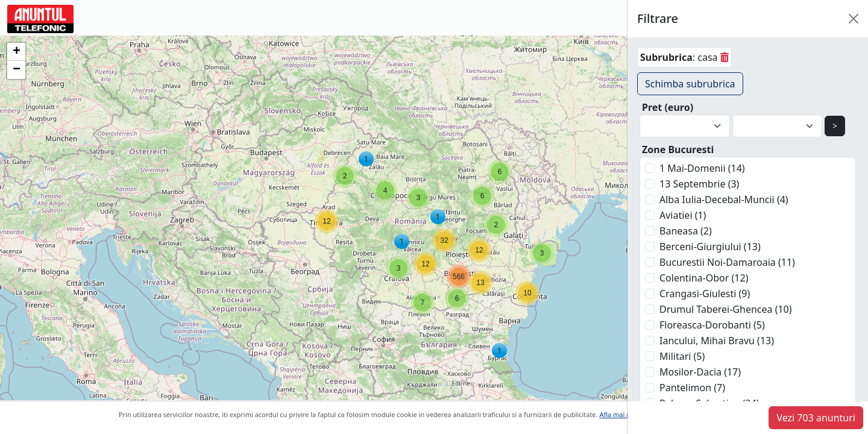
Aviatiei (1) (683, 215)
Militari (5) (682, 356)
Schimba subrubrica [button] (690, 84)
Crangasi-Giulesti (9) (705, 294)
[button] (542, 253)
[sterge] (725, 57)
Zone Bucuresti (678, 149)
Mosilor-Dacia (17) (700, 372)
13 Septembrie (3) (699, 184)
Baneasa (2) (686, 231)
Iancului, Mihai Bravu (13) (717, 341)
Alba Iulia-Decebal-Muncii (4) (724, 200)
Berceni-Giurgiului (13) (710, 247)
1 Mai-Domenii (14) (702, 168)
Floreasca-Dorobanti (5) (712, 325)
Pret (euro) (668, 107)
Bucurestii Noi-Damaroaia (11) (727, 262)
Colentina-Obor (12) (704, 278)
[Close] (854, 19)
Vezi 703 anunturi (816, 418)
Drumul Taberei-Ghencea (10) (726, 309)
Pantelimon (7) (692, 388)
